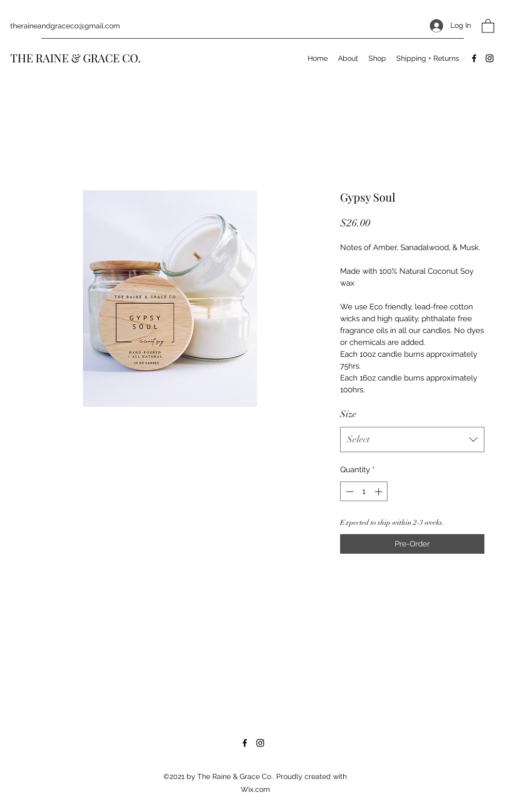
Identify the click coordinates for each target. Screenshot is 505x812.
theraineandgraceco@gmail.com (65, 26)
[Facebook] (474, 58)
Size (348, 414)
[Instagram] (490, 58)
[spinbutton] (364, 492)
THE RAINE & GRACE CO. (76, 58)
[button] (488, 26)
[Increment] (380, 492)
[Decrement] (349, 492)
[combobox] (412, 440)
